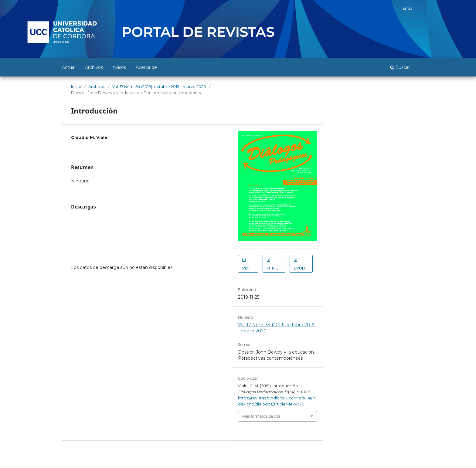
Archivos (94, 67)
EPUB (299, 268)
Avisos (119, 67)
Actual (69, 67)
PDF (246, 268)
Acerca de (146, 67)
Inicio (76, 86)
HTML (272, 268)
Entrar (408, 8)
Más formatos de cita (261, 416)
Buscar (400, 67)
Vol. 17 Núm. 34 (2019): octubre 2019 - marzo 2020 (159, 86)
